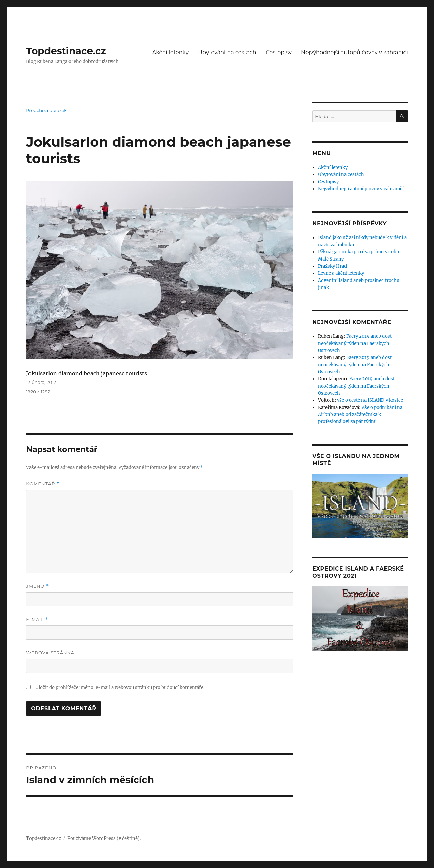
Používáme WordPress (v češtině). (104, 838)
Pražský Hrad (332, 266)
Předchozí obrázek (46, 110)
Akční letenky (171, 52)
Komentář (43, 484)
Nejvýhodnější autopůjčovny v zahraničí (354, 52)
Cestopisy (279, 52)
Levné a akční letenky (341, 273)
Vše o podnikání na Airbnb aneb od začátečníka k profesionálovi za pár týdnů (360, 415)
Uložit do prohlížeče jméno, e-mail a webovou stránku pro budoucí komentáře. (120, 688)
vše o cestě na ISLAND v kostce (370, 400)
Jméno (38, 586)
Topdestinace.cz (66, 51)
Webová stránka (50, 653)
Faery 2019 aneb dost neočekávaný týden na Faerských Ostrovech (355, 343)
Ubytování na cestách (227, 52)
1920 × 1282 (38, 392)
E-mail (37, 619)
